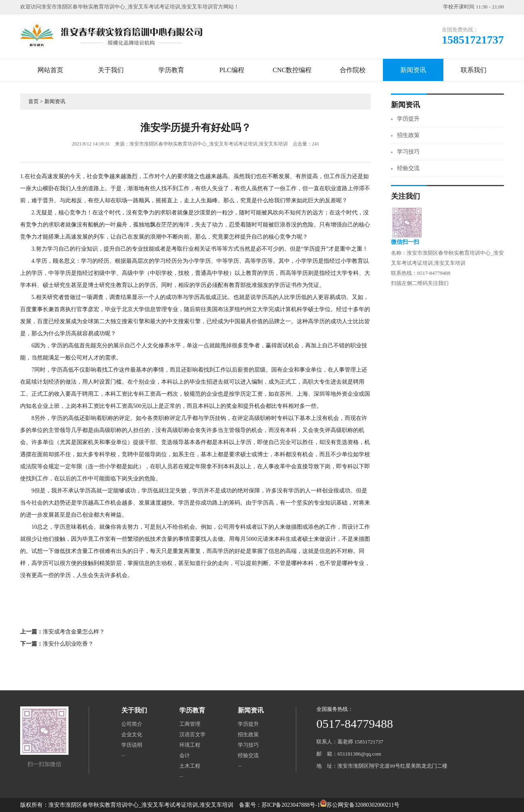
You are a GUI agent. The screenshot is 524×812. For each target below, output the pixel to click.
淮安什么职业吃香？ (68, 644)
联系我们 (474, 70)
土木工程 (190, 766)
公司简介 (132, 724)
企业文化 (132, 734)
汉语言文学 (192, 734)
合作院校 (353, 70)
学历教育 (171, 70)
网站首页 (50, 70)
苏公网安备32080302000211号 (363, 805)
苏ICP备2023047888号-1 (291, 805)
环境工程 (190, 745)
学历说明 (132, 745)
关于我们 (111, 70)
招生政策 (408, 135)
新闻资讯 (413, 70)
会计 (185, 755)
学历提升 (408, 119)
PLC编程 (232, 70)
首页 (33, 101)
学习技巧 (408, 152)
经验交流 (408, 168)
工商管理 (190, 724)
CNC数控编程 (292, 70)
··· (123, 755)
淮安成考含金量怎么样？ (74, 632)
